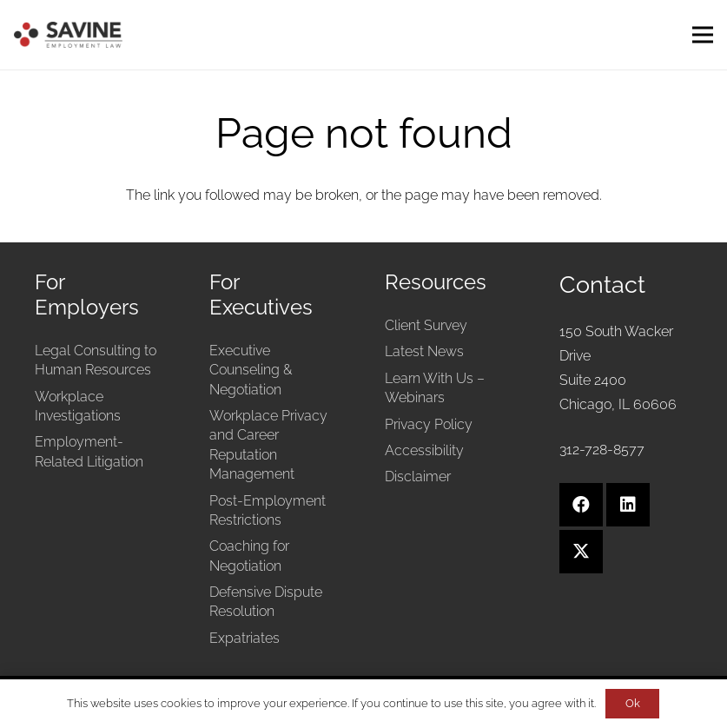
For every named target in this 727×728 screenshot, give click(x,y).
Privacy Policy (429, 424)
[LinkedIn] (628, 505)
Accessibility (424, 450)
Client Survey (426, 325)
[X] (581, 552)
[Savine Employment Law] (68, 35)
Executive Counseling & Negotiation (251, 370)
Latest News (424, 351)
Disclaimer (418, 477)
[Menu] (703, 35)
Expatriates (245, 638)
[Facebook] (581, 505)
